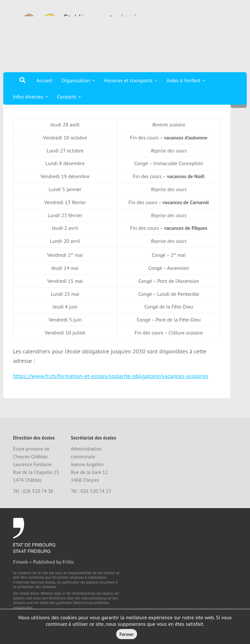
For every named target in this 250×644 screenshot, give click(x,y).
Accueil (44, 80)
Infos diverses (28, 97)
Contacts (67, 97)
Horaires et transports (128, 80)
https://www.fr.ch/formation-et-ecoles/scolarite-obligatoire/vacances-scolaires (111, 400)
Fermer (127, 634)
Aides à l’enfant (184, 80)
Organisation (76, 80)
